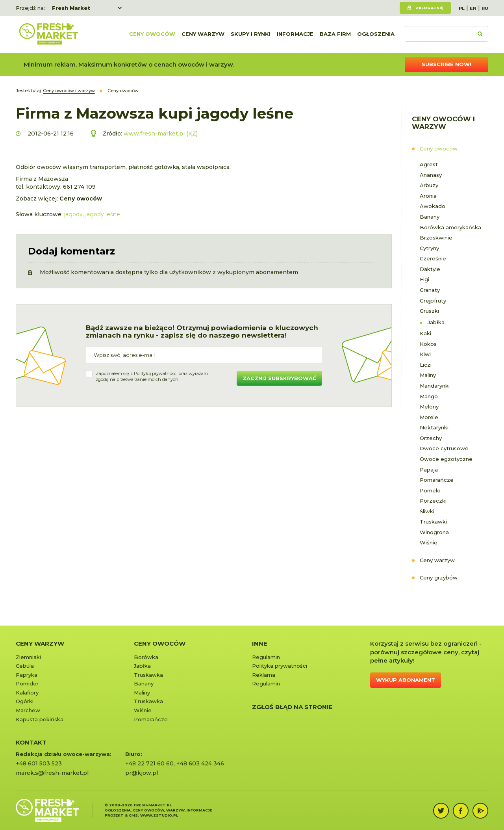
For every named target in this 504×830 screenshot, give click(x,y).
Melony (429, 407)
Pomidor (27, 683)
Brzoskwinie (436, 238)
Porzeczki (433, 501)
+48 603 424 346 (200, 763)
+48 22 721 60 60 (149, 763)
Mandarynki (435, 386)
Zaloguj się (429, 8)
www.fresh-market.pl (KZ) (161, 134)
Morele (429, 417)
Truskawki (433, 522)
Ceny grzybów (439, 577)
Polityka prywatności (280, 666)
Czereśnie (433, 258)
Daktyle (430, 269)
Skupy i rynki (251, 34)
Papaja (429, 470)
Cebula (25, 666)
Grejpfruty (433, 301)
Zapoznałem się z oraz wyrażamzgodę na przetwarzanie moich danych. (152, 377)
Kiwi (425, 354)
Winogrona (434, 532)
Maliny (428, 375)
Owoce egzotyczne (446, 459)
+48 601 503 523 (39, 763)
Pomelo (430, 490)
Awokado (433, 206)
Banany (430, 217)
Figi (424, 279)
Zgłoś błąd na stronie (292, 707)
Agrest (429, 164)
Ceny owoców (152, 34)
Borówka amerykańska (450, 227)
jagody (73, 214)
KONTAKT (31, 742)
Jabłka (436, 322)
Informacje (295, 34)
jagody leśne (103, 214)
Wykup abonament (406, 680)
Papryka (27, 675)
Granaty (430, 290)
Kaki (425, 333)
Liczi (426, 365)
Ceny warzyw (203, 34)
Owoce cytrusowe (444, 448)
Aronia (428, 196)
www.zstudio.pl (159, 815)
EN (473, 8)
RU (485, 8)
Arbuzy (429, 185)
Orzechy (431, 438)
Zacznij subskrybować (279, 378)
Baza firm (335, 34)
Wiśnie (429, 542)
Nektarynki (434, 427)
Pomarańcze (437, 480)
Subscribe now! (447, 64)
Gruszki (429, 311)
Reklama (264, 675)
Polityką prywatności (156, 373)
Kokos (428, 344)
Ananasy (431, 175)
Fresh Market (71, 8)
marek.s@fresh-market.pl (52, 773)
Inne (260, 643)
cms (133, 815)
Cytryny (429, 248)
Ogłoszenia (376, 34)
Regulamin (266, 657)
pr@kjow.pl (142, 773)
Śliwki (427, 511)
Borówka (146, 657)
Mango (429, 396)
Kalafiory (27, 693)
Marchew (28, 710)
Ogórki (25, 701)
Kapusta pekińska (40, 719)
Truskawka (148, 675)
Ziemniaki (28, 657)
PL (462, 8)
